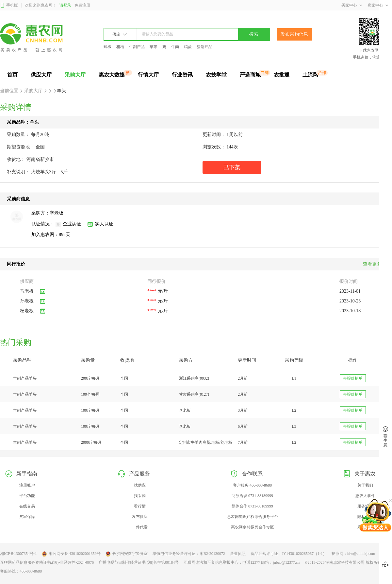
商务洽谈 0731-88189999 (252, 496)
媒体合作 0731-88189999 (252, 506)
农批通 (282, 75)
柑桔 (120, 47)
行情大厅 (148, 75)
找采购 (140, 496)
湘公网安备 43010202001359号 (71, 554)
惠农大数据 (112, 75)
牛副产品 (137, 47)
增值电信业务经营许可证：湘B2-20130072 (189, 554)
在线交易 (27, 506)
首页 (12, 75)
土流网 (310, 75)
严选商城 (250, 75)
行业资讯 (182, 75)
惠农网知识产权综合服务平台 (253, 517)
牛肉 (175, 47)
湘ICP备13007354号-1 (18, 554)
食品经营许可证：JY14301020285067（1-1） (289, 554)
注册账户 (27, 485)
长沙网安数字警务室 (127, 554)
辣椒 (107, 47)
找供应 (140, 485)
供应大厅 (41, 75)
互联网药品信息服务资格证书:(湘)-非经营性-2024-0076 (47, 562)
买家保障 (27, 517)
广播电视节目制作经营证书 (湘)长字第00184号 (139, 562)
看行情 (140, 506)
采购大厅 (75, 75)
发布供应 (140, 517)
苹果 (154, 47)
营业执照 (238, 554)
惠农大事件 (365, 496)
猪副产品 (204, 47)
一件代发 (140, 527)
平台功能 (27, 496)
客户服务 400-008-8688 (252, 485)
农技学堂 (216, 75)
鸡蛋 (188, 47)
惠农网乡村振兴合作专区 (253, 527)
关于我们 (365, 485)
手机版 (9, 5)
